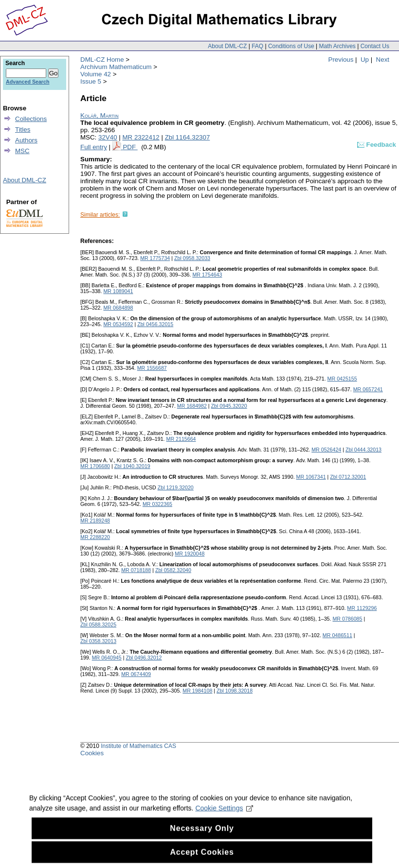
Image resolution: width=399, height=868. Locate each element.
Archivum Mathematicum (116, 67)
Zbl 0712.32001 (348, 477)
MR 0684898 (118, 308)
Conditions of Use (291, 46)
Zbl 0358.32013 (98, 641)
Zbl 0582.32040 (173, 570)
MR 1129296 (362, 608)
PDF (130, 147)
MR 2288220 (95, 537)
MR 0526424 (326, 450)
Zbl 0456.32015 (155, 324)
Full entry (94, 147)
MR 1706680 (95, 466)
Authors (26, 140)
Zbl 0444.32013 (363, 450)
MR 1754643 (207, 275)
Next (383, 60)
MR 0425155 (342, 379)
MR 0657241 (368, 389)
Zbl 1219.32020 (176, 487)
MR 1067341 (311, 477)
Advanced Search (27, 82)
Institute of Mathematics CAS (138, 746)
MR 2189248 (95, 521)
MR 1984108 (197, 691)
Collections (31, 119)
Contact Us (375, 46)
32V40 (108, 137)
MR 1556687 (152, 368)
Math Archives (337, 46)
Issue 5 (91, 81)
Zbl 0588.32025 (98, 625)
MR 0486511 (337, 635)
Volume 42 (96, 74)
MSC (22, 151)
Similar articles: (100, 215)
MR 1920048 (190, 554)
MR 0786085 (347, 619)
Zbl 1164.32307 (188, 137)
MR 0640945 (107, 658)
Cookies (92, 753)
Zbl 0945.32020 (229, 406)
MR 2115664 (181, 439)
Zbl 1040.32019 (132, 466)
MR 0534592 (118, 324)
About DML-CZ (227, 46)
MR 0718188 (136, 570)
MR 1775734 (155, 258)
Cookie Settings (224, 816)
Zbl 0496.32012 (144, 658)
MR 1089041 (118, 291)
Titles (23, 130)
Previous (341, 60)
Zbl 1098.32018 (235, 691)
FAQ (257, 46)
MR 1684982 (192, 406)
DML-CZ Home (102, 60)
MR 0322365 (157, 504)
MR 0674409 (136, 674)
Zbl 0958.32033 (192, 258)
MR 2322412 (141, 137)
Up (365, 60)
